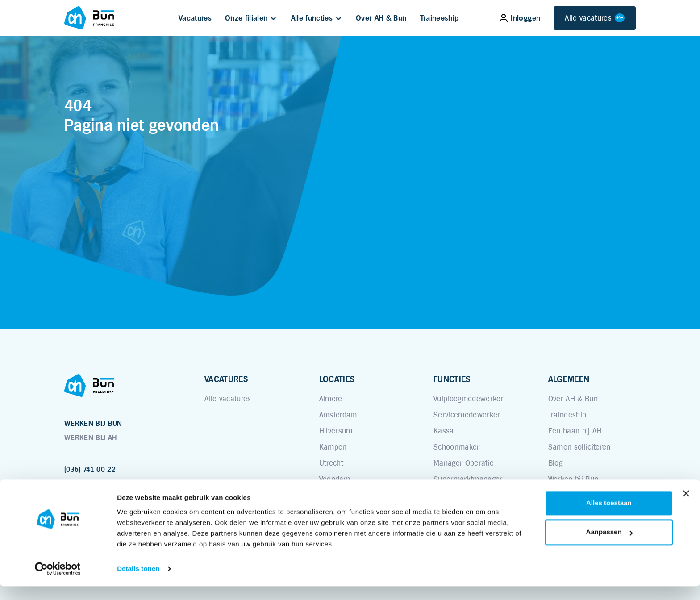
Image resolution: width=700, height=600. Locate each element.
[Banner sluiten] (686, 507)
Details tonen (138, 582)
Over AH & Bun (381, 18)
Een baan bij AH (575, 431)
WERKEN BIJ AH (90, 438)
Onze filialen (246, 18)
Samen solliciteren (579, 447)
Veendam (335, 479)
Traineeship (440, 18)
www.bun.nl (83, 484)
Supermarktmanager (468, 479)
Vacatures (195, 18)
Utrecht (331, 463)
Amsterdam (338, 415)
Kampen (333, 447)
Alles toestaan (609, 517)
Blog (555, 463)
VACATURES (226, 379)
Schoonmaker (457, 447)
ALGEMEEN (569, 379)
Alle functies (312, 18)
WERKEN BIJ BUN (93, 423)
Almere (331, 399)
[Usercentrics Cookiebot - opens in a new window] (58, 583)
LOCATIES (337, 379)
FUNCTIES (452, 379)
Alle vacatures (595, 18)
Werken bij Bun (573, 479)
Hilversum (336, 431)
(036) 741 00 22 (90, 469)
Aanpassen (609, 546)
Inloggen (520, 18)
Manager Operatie (464, 463)
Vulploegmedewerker (469, 399)
